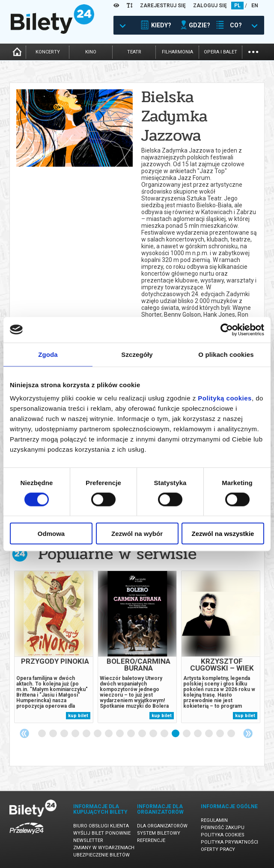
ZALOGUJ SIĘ (210, 6)
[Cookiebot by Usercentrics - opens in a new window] (227, 330)
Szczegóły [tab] (137, 354)
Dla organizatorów (162, 826)
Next (248, 733)
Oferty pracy (218, 849)
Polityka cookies (223, 835)
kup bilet (78, 716)
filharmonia (177, 52)
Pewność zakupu (223, 828)
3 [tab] (65, 734)
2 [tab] (54, 734)
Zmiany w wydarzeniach (104, 848)
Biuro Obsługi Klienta (101, 826)
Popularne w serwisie (117, 554)
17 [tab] (220, 734)
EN (255, 6)
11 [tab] (154, 734)
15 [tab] (198, 734)
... (253, 51)
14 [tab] (187, 734)
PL (237, 6)
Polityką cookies (225, 398)
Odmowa (51, 534)
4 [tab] (76, 734)
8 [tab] (120, 734)
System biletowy (159, 833)
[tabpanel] (54, 647)
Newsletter (88, 840)
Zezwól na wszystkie (223, 534)
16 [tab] (209, 734)
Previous (24, 733)
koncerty (48, 52)
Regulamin (214, 820)
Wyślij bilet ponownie (102, 833)
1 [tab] (42, 734)
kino (91, 52)
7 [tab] (109, 734)
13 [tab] (176, 734)
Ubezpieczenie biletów (101, 855)
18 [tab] (232, 734)
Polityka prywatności (229, 842)
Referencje (151, 840)
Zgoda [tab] (48, 354)
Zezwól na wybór (137, 534)
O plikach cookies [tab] (226, 354)
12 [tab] (165, 734)
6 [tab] (98, 734)
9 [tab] (131, 734)
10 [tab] (143, 734)
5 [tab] (87, 734)
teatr (134, 52)
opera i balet (220, 52)
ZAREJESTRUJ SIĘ (163, 6)
